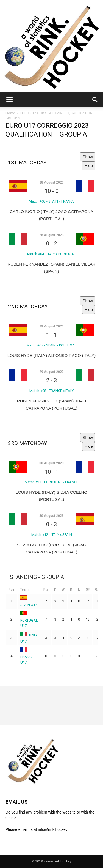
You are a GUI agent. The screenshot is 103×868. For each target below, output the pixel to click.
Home (10, 113)
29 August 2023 (51, 326)
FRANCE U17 (27, 656)
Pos (12, 589)
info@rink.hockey (53, 829)
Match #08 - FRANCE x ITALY (51, 391)
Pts (46, 589)
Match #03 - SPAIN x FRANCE (52, 201)
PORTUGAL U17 (29, 620)
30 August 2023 (51, 463)
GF (88, 589)
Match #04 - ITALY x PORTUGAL (51, 254)
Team (24, 589)
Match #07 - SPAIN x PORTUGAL (52, 345)
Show (88, 157)
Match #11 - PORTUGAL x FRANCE (51, 482)
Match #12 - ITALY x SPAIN (52, 535)
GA (97, 589)
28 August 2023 (51, 182)
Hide (89, 166)
